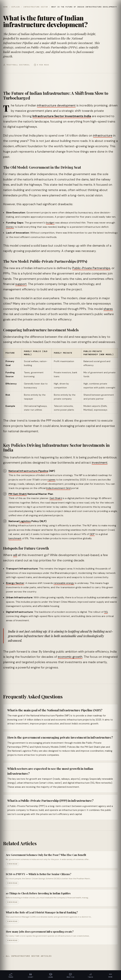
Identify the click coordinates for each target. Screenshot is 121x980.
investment (100, 463)
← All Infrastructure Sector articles (27, 956)
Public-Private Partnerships (91, 268)
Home (6, 7)
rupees (51, 480)
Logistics (25, 521)
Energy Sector (15, 583)
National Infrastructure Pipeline (28, 471)
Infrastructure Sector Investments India (62, 116)
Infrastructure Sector (36, 7)
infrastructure (103, 136)
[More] (110, 975)
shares (108, 309)
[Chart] (31, 975)
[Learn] (50, 975)
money (10, 227)
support (21, 284)
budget (50, 223)
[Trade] (11, 975)
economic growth (70, 657)
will (15, 555)
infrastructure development (56, 105)
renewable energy (64, 583)
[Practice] (71, 975)
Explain (16, 7)
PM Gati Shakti (18, 494)
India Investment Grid (58, 488)
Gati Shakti (56, 498)
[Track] (91, 975)
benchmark (15, 538)
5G (106, 612)
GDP (92, 534)
